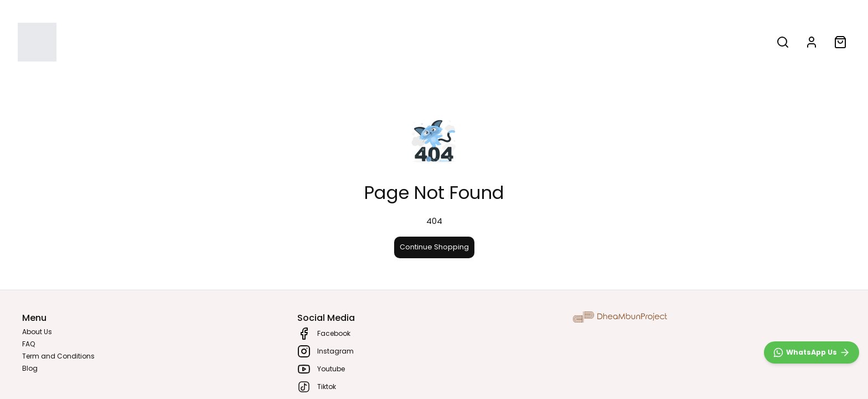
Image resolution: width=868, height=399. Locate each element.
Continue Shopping (434, 247)
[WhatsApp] (812, 352)
